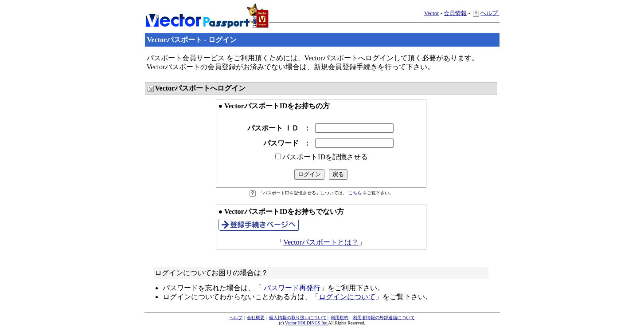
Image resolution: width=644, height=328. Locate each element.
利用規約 (340, 318)
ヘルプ (486, 13)
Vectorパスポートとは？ (321, 242)
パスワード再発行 (292, 288)
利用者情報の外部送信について (384, 318)
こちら (356, 193)
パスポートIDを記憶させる (325, 157)
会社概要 (256, 318)
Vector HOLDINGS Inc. (306, 323)
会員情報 (455, 13)
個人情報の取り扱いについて (298, 318)
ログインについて (347, 297)
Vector (432, 13)
